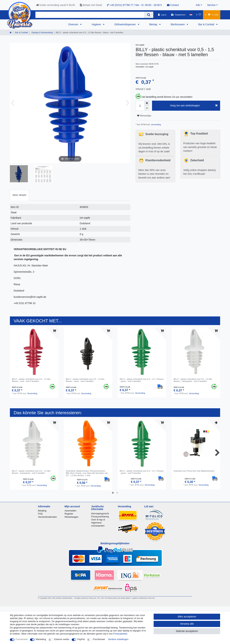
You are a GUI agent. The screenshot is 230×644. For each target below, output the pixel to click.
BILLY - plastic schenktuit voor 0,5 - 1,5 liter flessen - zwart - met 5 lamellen (85, 380)
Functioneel (22, 639)
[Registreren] (178, 15)
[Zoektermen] (90, 15)
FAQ (40, 514)
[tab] (19, 195)
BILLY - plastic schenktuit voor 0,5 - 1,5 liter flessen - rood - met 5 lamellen (31, 380)
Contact (173, 5)
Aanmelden (70, 511)
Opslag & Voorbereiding (42, 32)
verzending (156, 124)
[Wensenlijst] (199, 15)
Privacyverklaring (100, 517)
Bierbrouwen (178, 24)
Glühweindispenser (126, 24)
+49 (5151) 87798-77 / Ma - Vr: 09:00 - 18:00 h (134, 5)
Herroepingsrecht (100, 513)
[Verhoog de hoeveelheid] (147, 103)
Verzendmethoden (48, 517)
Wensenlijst (144, 116)
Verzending (32, 393)
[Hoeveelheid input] (140, 106)
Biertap (154, 24)
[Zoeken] (149, 15)
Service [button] (211, 5)
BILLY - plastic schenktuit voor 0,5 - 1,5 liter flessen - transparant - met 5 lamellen (193, 380)
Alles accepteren (187, 617)
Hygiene (97, 24)
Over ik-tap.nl (98, 520)
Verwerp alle (187, 624)
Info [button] (198, 5)
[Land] (191, 15)
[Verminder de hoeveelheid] (147, 108)
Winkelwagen (71, 517)
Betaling (42, 511)
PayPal (81, 639)
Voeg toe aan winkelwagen (194, 106)
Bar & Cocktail (207, 24)
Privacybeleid (120, 634)
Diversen (74, 24)
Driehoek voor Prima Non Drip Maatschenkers (194, 471)
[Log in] (162, 15)
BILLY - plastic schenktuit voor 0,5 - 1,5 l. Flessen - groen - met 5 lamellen (142, 380)
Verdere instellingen (118, 639)
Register (69, 514)
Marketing (41, 639)
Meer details (19, 195)
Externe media (62, 639)
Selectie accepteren (187, 631)
